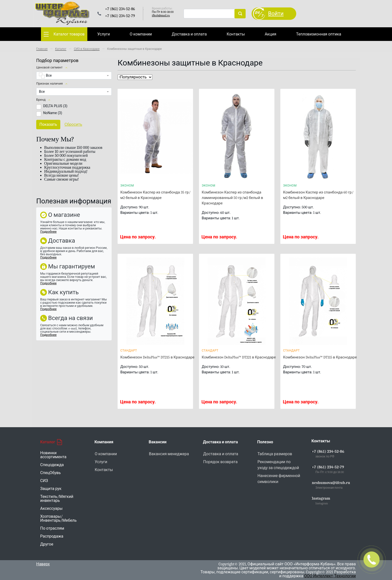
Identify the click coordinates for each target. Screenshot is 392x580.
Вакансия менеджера (169, 454)
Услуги (104, 34)
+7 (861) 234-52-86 (328, 451)
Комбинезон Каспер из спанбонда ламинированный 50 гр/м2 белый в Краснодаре (232, 198)
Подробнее (48, 232)
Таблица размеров (275, 454)
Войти (276, 14)
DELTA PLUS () (55, 106)
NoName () (53, 113)
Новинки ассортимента (53, 455)
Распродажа (52, 536)
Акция (271, 34)
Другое (47, 544)
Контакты (236, 34)
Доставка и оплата (189, 34)
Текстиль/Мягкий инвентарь (57, 499)
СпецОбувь (50, 473)
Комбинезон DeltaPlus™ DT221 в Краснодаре (239, 357)
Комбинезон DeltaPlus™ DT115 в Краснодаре (320, 357)
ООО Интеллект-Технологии (330, 576)
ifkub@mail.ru (161, 15)
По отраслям (52, 528)
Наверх (43, 564)
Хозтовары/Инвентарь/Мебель (58, 518)
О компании (141, 34)
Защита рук (51, 489)
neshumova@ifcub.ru (331, 483)
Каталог (51, 442)
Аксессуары (51, 509)
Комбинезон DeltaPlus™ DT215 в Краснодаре (157, 357)
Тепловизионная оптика (319, 34)
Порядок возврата (220, 462)
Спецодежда (52, 465)
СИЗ (44, 481)
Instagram (321, 498)
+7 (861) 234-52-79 (328, 467)
